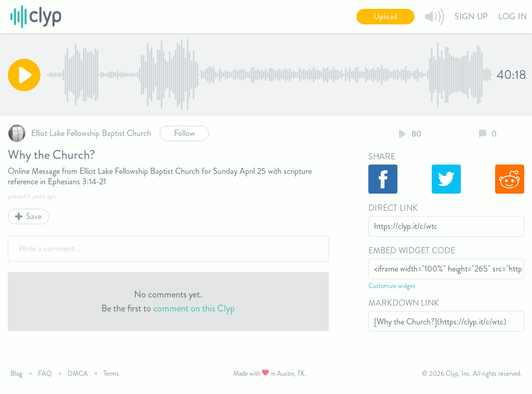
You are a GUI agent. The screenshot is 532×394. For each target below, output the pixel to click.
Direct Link (393, 208)
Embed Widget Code (412, 250)
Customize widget (392, 286)
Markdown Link (404, 303)
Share (382, 157)
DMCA (78, 373)
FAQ (45, 373)
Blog (16, 373)
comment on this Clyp (194, 308)
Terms (111, 373)
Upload (385, 16)
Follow (184, 133)
